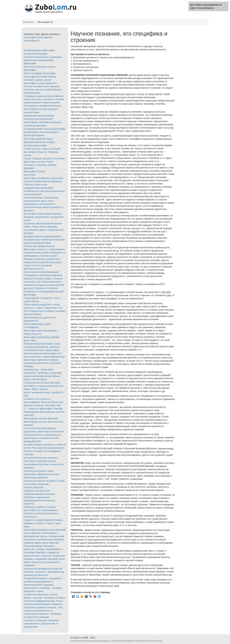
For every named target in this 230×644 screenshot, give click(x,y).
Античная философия (35, 145)
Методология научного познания (41, 458)
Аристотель (30, 175)
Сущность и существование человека (43, 520)
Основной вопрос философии (39, 50)
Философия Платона (35, 171)
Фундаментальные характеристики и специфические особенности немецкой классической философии (44, 240)
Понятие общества (34, 487)
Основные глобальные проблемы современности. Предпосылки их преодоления (41, 624)
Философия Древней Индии (38, 139)
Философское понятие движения (41, 418)
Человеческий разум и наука (39, 471)
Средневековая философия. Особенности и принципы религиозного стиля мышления (44, 191)
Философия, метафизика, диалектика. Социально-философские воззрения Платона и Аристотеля (44, 181)
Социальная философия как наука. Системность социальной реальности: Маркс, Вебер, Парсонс (44, 386)
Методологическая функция (38, 119)
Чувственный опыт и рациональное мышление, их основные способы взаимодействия (42, 438)
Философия (30, 37)
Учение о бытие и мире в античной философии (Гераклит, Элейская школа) (42, 152)
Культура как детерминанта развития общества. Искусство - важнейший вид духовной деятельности (44, 572)
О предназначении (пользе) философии (45, 129)
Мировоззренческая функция (39, 116)
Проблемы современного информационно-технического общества (40, 500)
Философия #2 (45, 37)
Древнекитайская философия (39, 142)
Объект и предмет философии (40, 73)
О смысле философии (36, 54)
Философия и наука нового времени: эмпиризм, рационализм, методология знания (44, 217)
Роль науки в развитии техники (40, 461)
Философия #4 (32, 41)
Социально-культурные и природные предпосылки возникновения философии (43, 60)
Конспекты (29, 22)
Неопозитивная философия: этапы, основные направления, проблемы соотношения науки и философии (42, 347)
